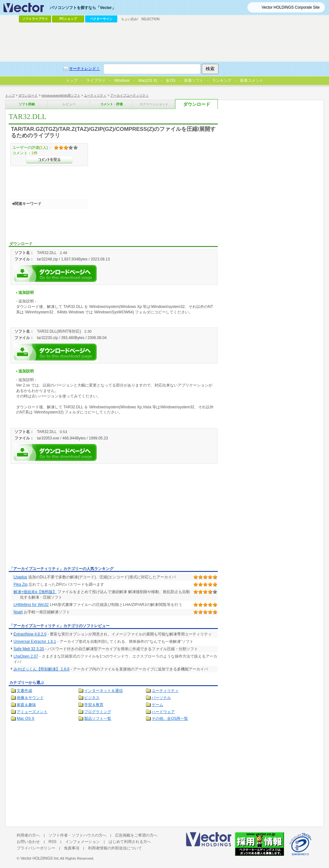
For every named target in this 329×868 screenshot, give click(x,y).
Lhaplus (20, 577)
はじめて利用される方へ (130, 842)
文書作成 (24, 691)
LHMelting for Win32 (31, 605)
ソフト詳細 (27, 104)
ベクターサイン (101, 19)
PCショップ (68, 19)
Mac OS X (26, 719)
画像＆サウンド (30, 698)
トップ (10, 95)
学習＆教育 (94, 705)
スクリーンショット (154, 104)
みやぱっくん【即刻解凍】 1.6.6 (41, 669)
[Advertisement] (63, 516)
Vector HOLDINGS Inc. (40, 858)
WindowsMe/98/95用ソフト (61, 95)
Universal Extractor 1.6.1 (35, 642)
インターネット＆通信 (103, 691)
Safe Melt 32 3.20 (29, 649)
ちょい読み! (130, 19)
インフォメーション (83, 842)
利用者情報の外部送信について (115, 848)
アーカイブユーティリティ (129, 95)
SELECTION (151, 19)
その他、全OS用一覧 (170, 719)
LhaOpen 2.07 (26, 656)
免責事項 (72, 848)
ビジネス (92, 698)
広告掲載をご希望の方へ (136, 835)
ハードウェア (163, 712)
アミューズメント (32, 712)
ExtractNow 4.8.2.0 (30, 634)
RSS (53, 842)
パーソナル (161, 698)
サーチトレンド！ (84, 69)
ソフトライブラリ (35, 19)
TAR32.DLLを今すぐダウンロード (55, 273)
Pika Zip (21, 584)
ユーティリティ (95, 95)
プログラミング (98, 712)
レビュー (69, 104)
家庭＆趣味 (26, 705)
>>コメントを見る (49, 160)
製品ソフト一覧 (98, 719)
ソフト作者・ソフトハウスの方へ (77, 835)
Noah (18, 612)
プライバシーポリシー (36, 848)
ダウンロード (28, 95)
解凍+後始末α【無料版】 (35, 592)
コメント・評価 (111, 104)
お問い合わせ (28, 842)
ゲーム (157, 705)
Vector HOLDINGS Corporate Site (291, 7)
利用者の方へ (28, 835)
